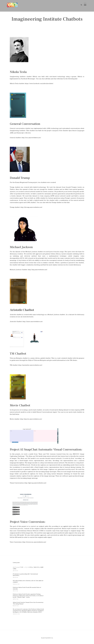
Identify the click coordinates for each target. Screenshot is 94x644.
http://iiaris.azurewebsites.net (33, 322)
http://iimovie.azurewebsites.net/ (31, 419)
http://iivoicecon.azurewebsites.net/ (34, 542)
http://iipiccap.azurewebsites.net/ (35, 483)
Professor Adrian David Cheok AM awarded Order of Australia (27, 590)
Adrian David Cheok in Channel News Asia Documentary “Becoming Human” (28, 605)
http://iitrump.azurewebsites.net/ (31, 208)
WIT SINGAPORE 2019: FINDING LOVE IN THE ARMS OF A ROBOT (28, 583)
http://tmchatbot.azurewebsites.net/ (30, 365)
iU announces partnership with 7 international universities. (25, 577)
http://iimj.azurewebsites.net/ (38, 270)
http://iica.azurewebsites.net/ (31, 138)
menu (83, 4)
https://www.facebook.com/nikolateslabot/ (39, 84)
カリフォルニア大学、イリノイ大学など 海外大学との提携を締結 (28, 570)
